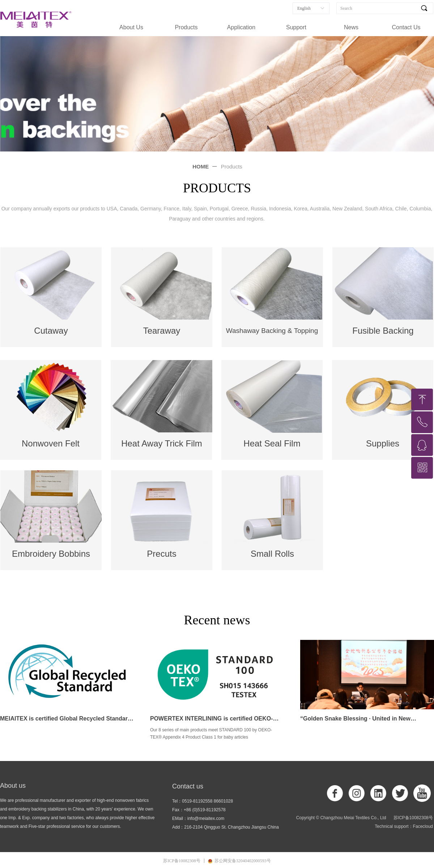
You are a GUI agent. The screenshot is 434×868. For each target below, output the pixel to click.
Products (186, 27)
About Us (131, 27)
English (304, 8)
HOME (201, 166)
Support (296, 27)
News (351, 27)
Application (241, 27)
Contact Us (406, 27)
